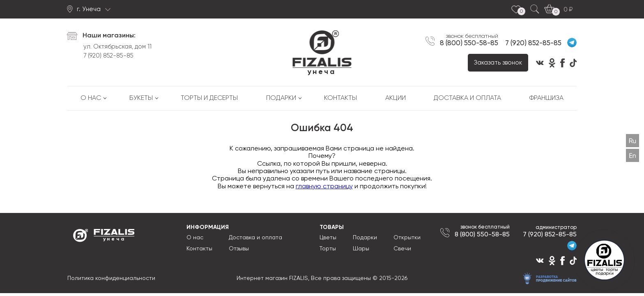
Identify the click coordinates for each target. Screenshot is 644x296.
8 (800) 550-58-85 (469, 43)
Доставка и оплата (467, 98)
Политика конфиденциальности (111, 278)
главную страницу (324, 187)
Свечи (402, 249)
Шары (361, 249)
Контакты (340, 98)
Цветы (328, 238)
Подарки (281, 98)
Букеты (141, 98)
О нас (91, 98)
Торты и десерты (209, 98)
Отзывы (239, 249)
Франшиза (546, 98)
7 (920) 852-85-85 (108, 56)
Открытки (407, 238)
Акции (396, 98)
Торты (328, 249)
